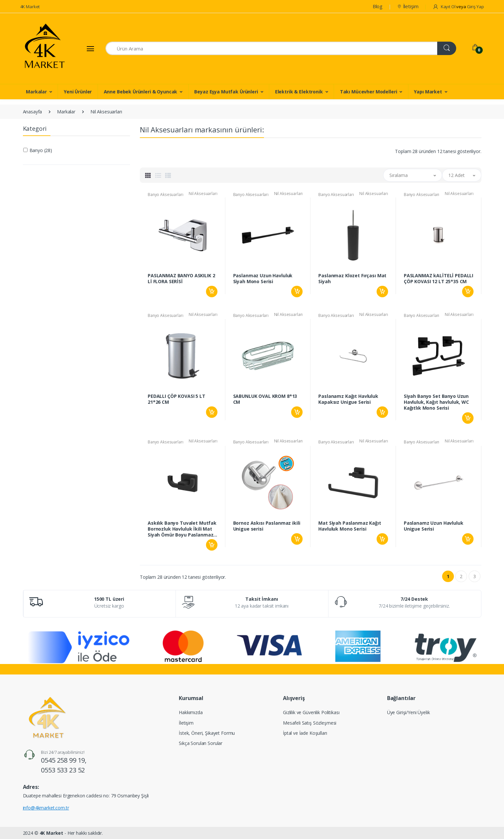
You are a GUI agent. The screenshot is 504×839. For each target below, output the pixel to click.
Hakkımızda (191, 712)
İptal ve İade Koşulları (305, 733)
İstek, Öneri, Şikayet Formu (207, 733)
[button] (413, 175)
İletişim (408, 6)
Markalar (36, 92)
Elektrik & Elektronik (299, 92)
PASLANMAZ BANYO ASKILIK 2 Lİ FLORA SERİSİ (181, 279)
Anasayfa (33, 112)
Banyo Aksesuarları (165, 195)
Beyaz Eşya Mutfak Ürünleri (226, 92)
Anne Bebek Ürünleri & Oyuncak (141, 92)
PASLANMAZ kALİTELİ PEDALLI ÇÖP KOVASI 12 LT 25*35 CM (439, 279)
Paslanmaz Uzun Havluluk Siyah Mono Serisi (263, 279)
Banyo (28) (41, 150)
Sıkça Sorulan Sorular (201, 743)
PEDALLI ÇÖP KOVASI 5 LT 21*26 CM (177, 399)
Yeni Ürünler (78, 92)
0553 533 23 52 (63, 770)
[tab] (148, 175)
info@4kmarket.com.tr (46, 808)
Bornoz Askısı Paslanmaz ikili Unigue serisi (267, 526)
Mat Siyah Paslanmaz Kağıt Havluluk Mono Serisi (350, 526)
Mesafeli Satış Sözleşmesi (310, 723)
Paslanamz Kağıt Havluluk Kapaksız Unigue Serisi (348, 399)
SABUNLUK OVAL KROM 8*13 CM (265, 399)
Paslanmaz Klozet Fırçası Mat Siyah (352, 279)
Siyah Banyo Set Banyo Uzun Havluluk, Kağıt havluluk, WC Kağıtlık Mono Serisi (436, 402)
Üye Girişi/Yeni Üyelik (409, 712)
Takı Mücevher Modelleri (369, 92)
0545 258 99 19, (64, 760)
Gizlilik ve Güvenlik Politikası (311, 712)
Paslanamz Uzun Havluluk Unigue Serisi (434, 526)
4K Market (30, 7)
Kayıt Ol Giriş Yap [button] (458, 7)
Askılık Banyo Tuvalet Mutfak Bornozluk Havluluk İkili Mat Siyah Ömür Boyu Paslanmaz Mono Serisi (182, 529)
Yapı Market (428, 92)
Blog (378, 6)
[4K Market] (45, 49)
